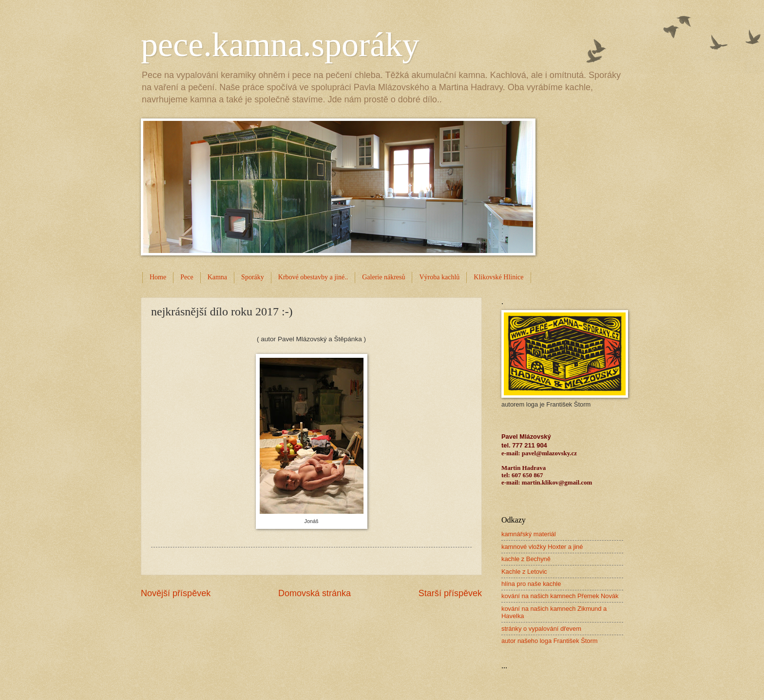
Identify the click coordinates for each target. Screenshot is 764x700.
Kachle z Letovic (524, 572)
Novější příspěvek (176, 593)
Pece (187, 277)
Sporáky (253, 277)
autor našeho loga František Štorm (550, 641)
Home (158, 277)
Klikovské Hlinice (498, 277)
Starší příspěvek (450, 593)
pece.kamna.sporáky (280, 45)
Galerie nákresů (383, 277)
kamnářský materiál (529, 534)
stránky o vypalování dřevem (541, 629)
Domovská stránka (315, 593)
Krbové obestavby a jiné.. (313, 277)
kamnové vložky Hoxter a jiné (542, 547)
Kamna (217, 277)
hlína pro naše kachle (531, 584)
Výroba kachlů (439, 277)
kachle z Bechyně (526, 559)
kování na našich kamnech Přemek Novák (560, 596)
